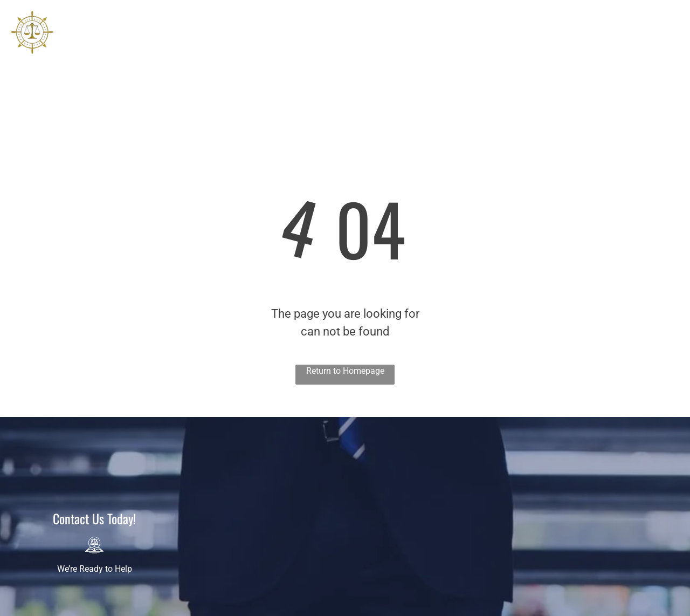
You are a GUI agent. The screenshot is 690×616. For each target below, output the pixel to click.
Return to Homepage (345, 371)
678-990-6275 (639, 57)
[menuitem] (211, 42)
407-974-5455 (639, 39)
